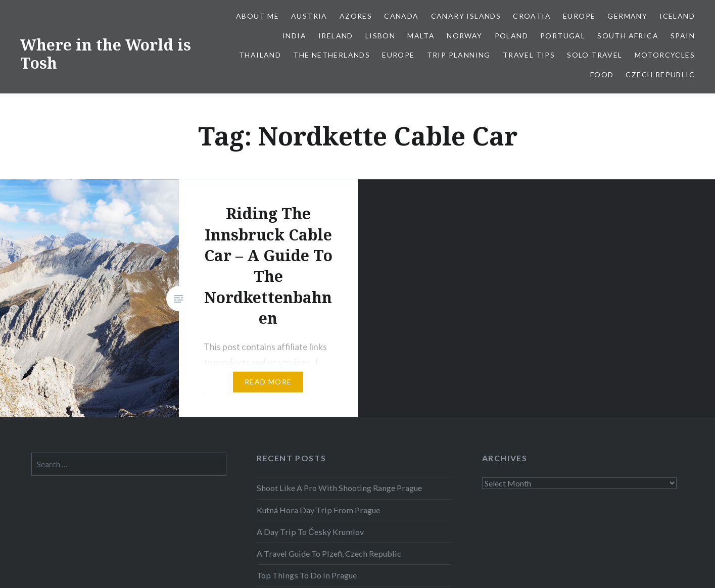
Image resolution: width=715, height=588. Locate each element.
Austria (309, 16)
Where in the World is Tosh (106, 54)
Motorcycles (665, 55)
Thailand (260, 55)
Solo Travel (594, 55)
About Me (257, 16)
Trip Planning (459, 55)
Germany (627, 16)
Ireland (336, 36)
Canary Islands (466, 16)
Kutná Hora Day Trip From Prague (318, 510)
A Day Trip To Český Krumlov (310, 532)
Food (602, 75)
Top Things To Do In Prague (307, 575)
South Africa (628, 36)
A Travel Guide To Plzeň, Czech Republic (329, 553)
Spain (683, 36)
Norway (464, 36)
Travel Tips (529, 55)
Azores (356, 16)
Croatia (532, 16)
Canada (401, 16)
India (294, 36)
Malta (421, 36)
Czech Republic (660, 75)
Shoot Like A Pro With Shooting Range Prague (339, 488)
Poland (511, 36)
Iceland (677, 16)
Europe (579, 16)
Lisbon (380, 36)
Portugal (563, 36)
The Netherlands (331, 55)
